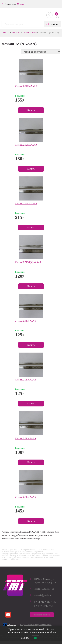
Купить (31, 110)
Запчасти (16, 33)
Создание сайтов (27, 625)
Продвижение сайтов (43, 625)
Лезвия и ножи (30, 33)
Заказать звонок (42, 615)
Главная (5, 33)
